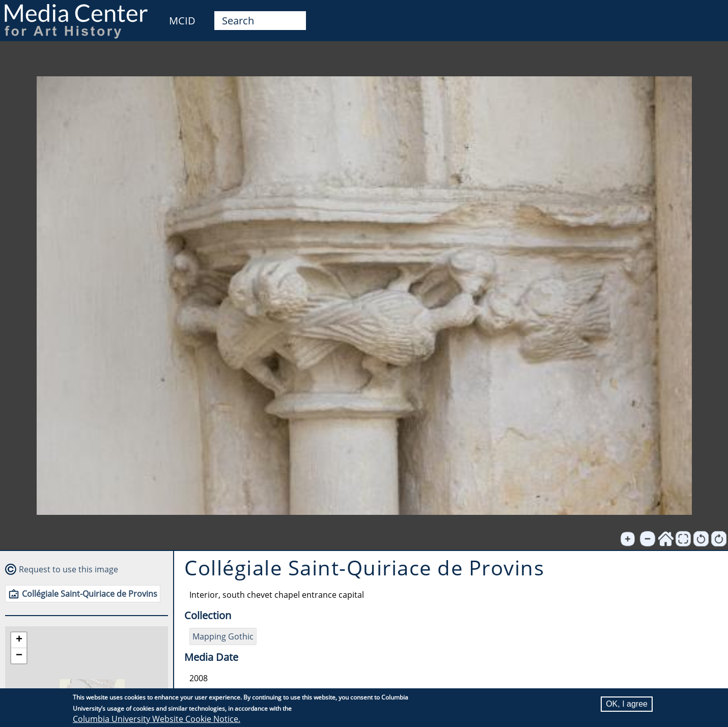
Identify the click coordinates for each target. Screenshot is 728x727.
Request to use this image (68, 569)
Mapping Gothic (223, 636)
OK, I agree (627, 704)
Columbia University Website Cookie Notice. (157, 719)
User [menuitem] (709, 14)
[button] (19, 640)
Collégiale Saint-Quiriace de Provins (90, 594)
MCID (182, 21)
